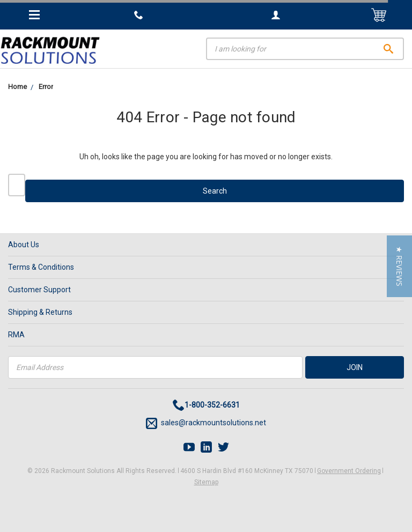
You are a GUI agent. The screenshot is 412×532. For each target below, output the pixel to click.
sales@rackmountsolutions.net (206, 423)
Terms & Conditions (41, 267)
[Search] (305, 49)
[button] (399, 266)
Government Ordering (349, 471)
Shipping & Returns (40, 312)
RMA (16, 335)
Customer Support (39, 290)
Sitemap (206, 482)
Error (46, 87)
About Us (24, 245)
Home (17, 87)
